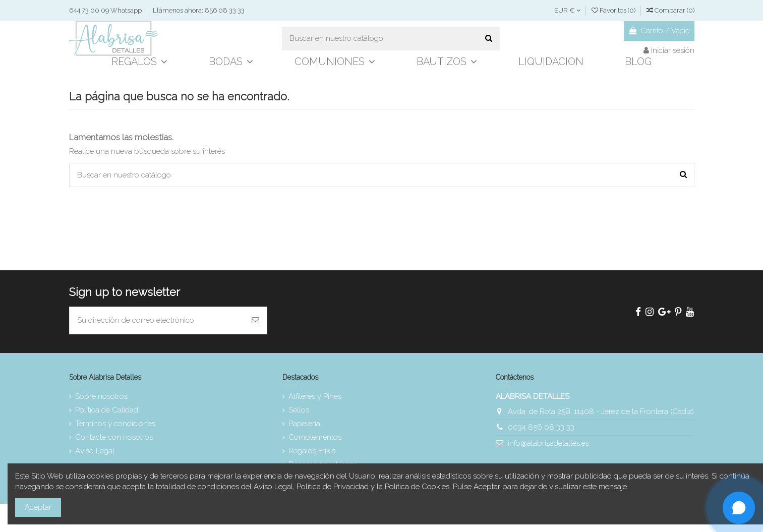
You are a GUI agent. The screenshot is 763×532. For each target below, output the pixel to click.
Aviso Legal (95, 451)
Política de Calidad (107, 410)
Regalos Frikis (312, 451)
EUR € (567, 10)
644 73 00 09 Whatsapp (106, 10)
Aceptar (38, 507)
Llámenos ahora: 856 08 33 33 (199, 10)
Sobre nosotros (101, 396)
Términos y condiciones (115, 424)
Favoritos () (614, 10)
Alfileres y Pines (315, 396)
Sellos (299, 410)
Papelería (304, 424)
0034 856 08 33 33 (541, 427)
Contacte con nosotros (114, 437)
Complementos (315, 437)
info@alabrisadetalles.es (548, 443)
